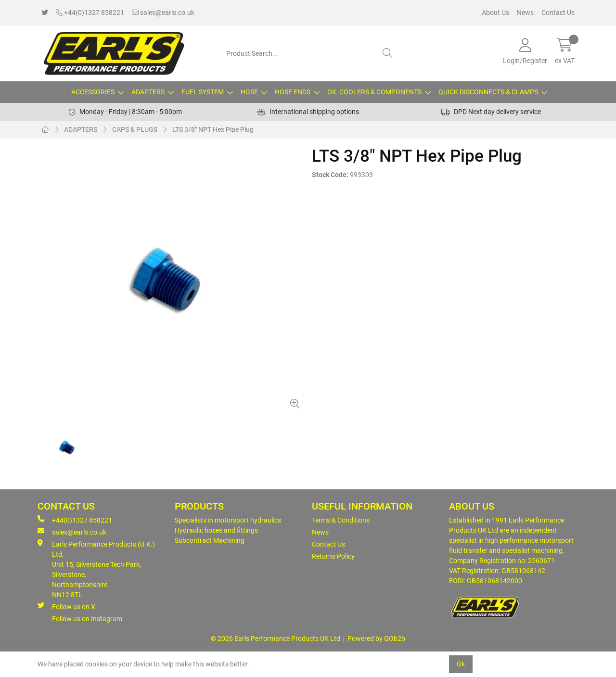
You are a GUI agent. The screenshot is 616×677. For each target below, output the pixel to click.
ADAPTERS (148, 92)
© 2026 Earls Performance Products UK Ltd (276, 639)
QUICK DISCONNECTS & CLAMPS (488, 92)
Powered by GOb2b (376, 639)
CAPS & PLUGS (135, 129)
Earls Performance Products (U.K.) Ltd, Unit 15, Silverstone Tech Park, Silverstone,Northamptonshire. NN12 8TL (96, 569)
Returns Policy (333, 556)
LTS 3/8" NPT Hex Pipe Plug (213, 129)
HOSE (249, 92)
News (525, 13)
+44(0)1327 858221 (90, 13)
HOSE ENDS (293, 92)
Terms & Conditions (341, 520)
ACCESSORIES (93, 92)
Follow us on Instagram (87, 619)
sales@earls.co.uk (163, 13)
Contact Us (558, 13)
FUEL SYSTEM (203, 92)
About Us (495, 13)
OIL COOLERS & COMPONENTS (374, 92)
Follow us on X (66, 606)
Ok (461, 664)
